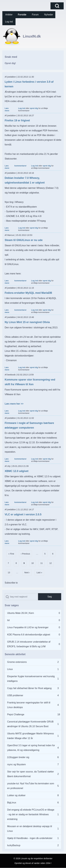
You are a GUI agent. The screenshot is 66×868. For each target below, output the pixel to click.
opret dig (34, 108)
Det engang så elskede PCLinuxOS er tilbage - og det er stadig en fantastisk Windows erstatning (31, 814)
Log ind (22, 108)
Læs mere (7, 109)
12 (52, 563)
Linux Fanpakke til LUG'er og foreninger (28, 627)
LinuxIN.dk (32, 36)
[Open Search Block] (57, 6)
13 (10, 572)
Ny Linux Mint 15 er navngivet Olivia (27, 322)
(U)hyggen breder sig (18, 757)
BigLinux (12, 803)
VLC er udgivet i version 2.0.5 (23, 514)
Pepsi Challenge (16, 714)
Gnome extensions (17, 662)
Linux (10, 669)
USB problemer (15, 695)
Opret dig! (10, 63)
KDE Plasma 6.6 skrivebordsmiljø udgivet (29, 635)
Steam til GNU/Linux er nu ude (24, 240)
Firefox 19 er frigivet (17, 120)
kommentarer (20, 166)
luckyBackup (14, 845)
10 (33, 563)
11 (42, 563)
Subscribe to (11, 583)
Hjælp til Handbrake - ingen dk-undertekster (30, 838)
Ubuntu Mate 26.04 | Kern (21, 613)
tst (8, 620)
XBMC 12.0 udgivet (17, 471)
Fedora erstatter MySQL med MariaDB (28, 293)
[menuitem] (9, 15)
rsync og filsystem (16, 764)
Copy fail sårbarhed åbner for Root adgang (29, 688)
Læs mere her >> (14, 404)
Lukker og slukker (16, 795)
